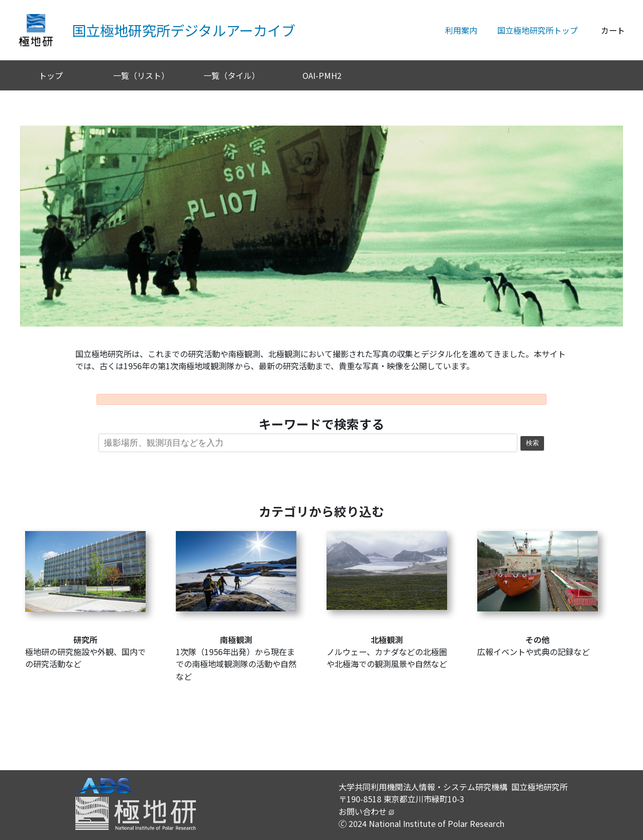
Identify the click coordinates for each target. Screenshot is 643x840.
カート (613, 30)
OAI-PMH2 (322, 75)
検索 (532, 443)
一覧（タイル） (232, 75)
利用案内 (461, 30)
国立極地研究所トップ (538, 30)
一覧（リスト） (141, 75)
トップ (51, 75)
